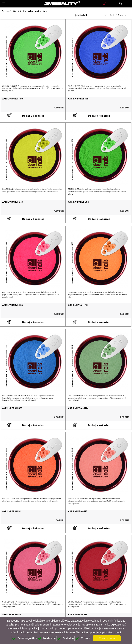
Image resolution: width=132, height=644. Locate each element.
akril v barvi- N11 (79, 99)
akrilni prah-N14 (78, 408)
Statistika (65, 638)
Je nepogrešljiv (24, 638)
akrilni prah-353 (12, 408)
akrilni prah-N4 (12, 511)
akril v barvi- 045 (13, 99)
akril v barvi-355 (13, 305)
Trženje (82, 638)
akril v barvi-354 (78, 202)
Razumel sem (107, 638)
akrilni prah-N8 (78, 615)
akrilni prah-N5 (78, 511)
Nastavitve (47, 638)
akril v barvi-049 (13, 202)
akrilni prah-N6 (12, 615)
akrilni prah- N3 (78, 305)
